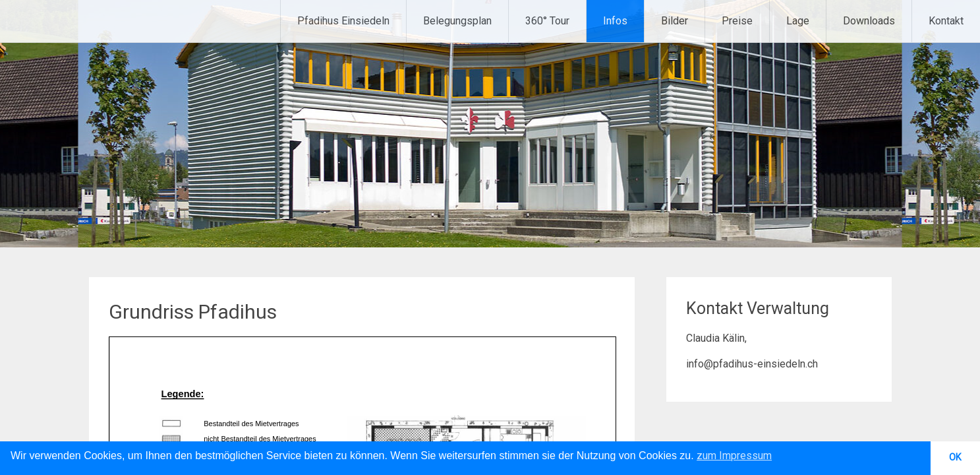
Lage (798, 21)
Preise (737, 21)
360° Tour (547, 21)
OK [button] (955, 458)
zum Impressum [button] (734, 456)
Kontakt (946, 21)
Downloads (869, 21)
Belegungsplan (457, 21)
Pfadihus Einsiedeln (343, 21)
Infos (615, 21)
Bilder (675, 21)
